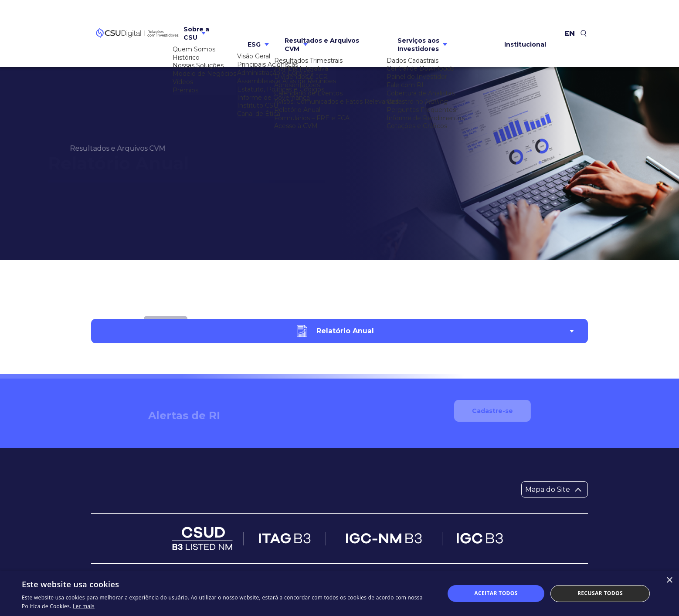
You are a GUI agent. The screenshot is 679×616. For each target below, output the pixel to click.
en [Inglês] (570, 23)
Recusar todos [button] (600, 593)
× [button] (669, 580)
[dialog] (339, 594)
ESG (254, 23)
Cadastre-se (501, 428)
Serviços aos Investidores (418, 22)
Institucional (525, 23)
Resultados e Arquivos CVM (322, 22)
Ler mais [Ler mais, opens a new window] (84, 606)
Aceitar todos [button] (496, 593)
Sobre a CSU (196, 22)
